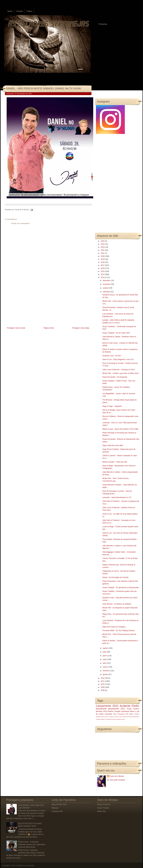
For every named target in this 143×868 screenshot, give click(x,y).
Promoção (108, 719)
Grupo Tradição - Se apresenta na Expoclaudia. (121, 588)
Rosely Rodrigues (117, 719)
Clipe (115, 714)
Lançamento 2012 (107, 706)
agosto (106, 648)
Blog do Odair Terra (59, 804)
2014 (103, 274)
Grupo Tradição (103, 808)
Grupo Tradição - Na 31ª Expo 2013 (116, 333)
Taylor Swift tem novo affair (113, 445)
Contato (19, 11)
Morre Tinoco (134, 714)
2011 (103, 681)
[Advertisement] (27, 306)
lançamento (101, 709)
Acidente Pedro (129, 706)
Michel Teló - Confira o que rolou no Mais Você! (120, 373)
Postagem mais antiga (81, 328)
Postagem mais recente (16, 328)
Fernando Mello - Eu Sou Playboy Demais (118, 631)
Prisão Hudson (133, 709)
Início (10, 11)
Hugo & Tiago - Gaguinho (112, 406)
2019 (103, 259)
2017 (103, 265)
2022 (103, 250)
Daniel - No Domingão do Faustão (115, 577)
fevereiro (106, 671)
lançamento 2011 (117, 709)
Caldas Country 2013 (116, 717)
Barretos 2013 (102, 711)
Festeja (98, 719)
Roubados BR (57, 811)
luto (124, 719)
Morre (132, 711)
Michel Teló (102, 811)
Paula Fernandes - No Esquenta (115, 377)
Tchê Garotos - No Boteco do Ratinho (117, 604)
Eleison (110, 711)
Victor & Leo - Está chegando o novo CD (118, 359)
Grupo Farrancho (104, 804)
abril (105, 663)
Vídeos (29, 11)
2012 (103, 678)
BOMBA (98, 717)
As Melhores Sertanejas (25, 866)
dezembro (107, 280)
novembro (107, 284)
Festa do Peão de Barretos (131, 717)
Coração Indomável (122, 711)
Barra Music (105, 717)
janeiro (106, 674)
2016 (103, 268)
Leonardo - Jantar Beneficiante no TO (117, 497)
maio (105, 659)
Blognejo (55, 808)
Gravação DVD (123, 714)
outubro (106, 288)
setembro (107, 292)
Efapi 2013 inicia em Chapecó (114, 627)
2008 (103, 690)
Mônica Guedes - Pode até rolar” (115, 462)
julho (105, 652)
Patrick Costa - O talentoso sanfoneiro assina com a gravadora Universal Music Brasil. (32, 844)
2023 (103, 247)
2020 (103, 256)
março (105, 667)
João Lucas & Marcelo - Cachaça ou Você (118, 370)
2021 (103, 253)
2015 (103, 271)
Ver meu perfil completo (116, 780)
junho (105, 656)
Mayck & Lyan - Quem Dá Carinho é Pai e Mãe (120, 429)
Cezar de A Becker (117, 776)
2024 (103, 244)
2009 (103, 687)
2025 (103, 241)
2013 (103, 277)
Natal (102, 719)
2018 (103, 262)
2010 (103, 684)
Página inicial (49, 328)
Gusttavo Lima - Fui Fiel (111, 356)
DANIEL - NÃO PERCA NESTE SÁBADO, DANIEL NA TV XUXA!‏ (44, 88)
